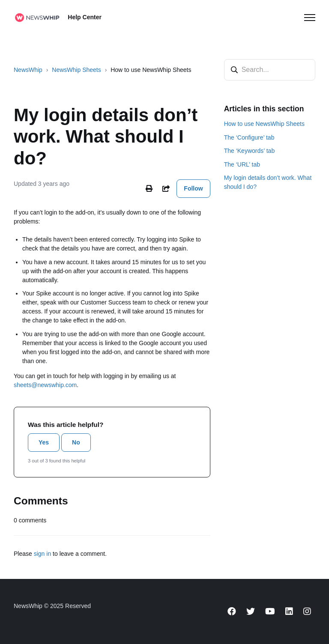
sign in (42, 554)
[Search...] (270, 70)
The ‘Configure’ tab (249, 137)
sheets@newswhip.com (45, 385)
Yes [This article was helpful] (44, 442)
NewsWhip (28, 70)
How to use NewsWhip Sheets (151, 70)
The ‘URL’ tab (242, 164)
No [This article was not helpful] (76, 442)
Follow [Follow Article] (193, 188)
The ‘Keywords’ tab (250, 151)
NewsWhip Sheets (76, 70)
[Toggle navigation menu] (310, 18)
